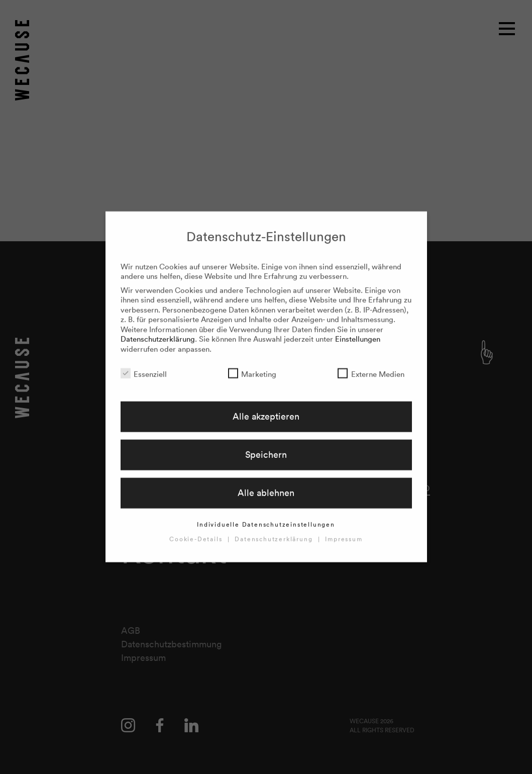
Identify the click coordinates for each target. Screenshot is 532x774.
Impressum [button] (344, 530)
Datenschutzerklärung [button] (275, 530)
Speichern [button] (266, 446)
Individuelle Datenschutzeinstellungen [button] (266, 516)
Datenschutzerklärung (158, 330)
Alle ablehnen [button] (266, 484)
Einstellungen (358, 330)
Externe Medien (371, 365)
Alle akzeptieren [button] (266, 407)
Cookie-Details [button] (197, 530)
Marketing (252, 365)
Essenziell (144, 365)
